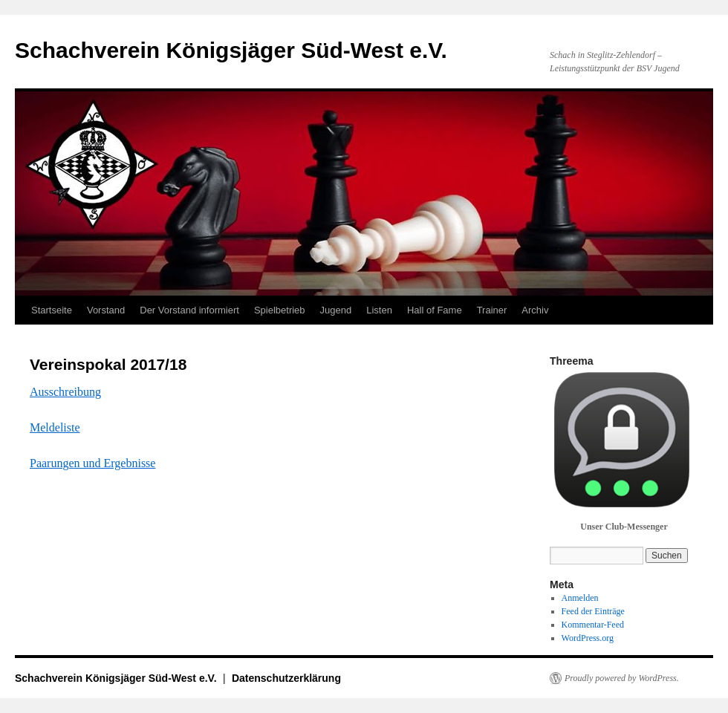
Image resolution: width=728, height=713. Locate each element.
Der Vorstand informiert (189, 310)
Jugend (336, 310)
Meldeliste (55, 427)
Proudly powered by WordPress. (622, 678)
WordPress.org (588, 638)
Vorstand (106, 310)
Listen (379, 310)
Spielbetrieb (280, 310)
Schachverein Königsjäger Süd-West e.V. (231, 50)
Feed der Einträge (593, 611)
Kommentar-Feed (593, 625)
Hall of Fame (435, 310)
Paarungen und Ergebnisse (92, 463)
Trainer (492, 310)
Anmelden (580, 598)
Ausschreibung (65, 392)
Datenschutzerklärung (286, 678)
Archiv (535, 310)
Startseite (52, 310)
